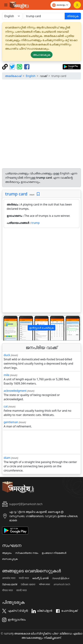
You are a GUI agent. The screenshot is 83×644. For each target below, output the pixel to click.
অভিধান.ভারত (44, 584)
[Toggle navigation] (6, 5)
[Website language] (61, 5)
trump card (16, 194)
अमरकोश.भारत (9, 578)
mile (7, 375)
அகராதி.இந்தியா (61, 578)
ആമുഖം (7, 553)
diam (7, 458)
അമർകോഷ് (13, 76)
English (30, 76)
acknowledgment (15, 391)
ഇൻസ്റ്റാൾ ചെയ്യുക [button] (41, 328)
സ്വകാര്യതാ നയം (27, 553)
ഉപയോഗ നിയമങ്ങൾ (54, 553)
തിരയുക (73, 16)
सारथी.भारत (22, 590)
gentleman (11, 422)
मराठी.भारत (24, 578)
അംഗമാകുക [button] (42, 55)
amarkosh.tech (62, 584)
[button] (8, 328)
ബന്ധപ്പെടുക (10, 559)
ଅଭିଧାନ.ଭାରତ (28, 584)
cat (6, 406)
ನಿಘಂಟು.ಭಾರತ (10, 584)
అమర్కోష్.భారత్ (40, 578)
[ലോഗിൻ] (77, 5)
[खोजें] (44, 16)
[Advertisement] (41, 124)
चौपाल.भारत (7, 590)
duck (7, 355)
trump (36, 223)
